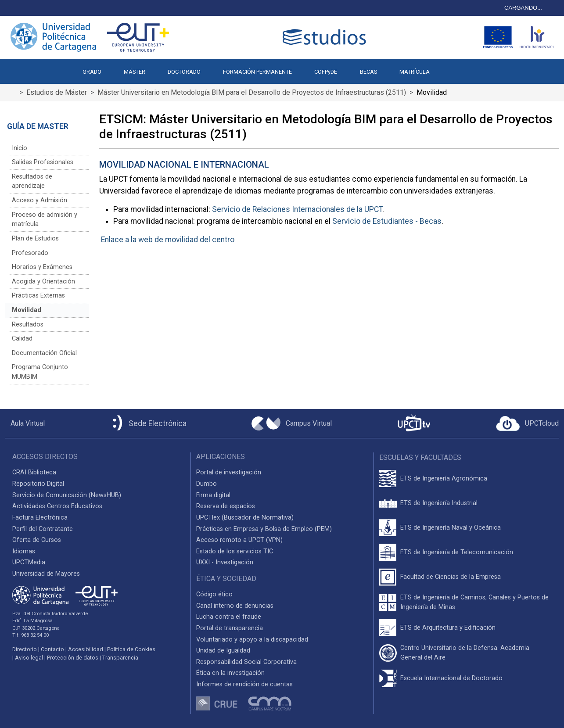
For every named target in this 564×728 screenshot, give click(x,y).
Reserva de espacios (226, 506)
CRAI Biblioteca (34, 472)
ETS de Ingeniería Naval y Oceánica (451, 528)
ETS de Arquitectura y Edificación (448, 628)
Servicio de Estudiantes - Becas (387, 221)
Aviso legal (29, 658)
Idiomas (24, 551)
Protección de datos (73, 658)
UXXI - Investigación (225, 562)
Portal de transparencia (230, 628)
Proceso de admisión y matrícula (45, 220)
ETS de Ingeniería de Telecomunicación (457, 552)
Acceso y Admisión (40, 200)
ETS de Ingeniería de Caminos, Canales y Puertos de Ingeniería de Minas (474, 602)
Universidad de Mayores (46, 574)
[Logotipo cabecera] (326, 37)
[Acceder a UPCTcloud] (527, 423)
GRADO (92, 72)
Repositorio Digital (38, 484)
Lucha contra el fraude (229, 617)
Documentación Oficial (44, 353)
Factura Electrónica (40, 518)
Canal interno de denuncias (235, 606)
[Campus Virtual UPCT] (292, 423)
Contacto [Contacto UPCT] (52, 649)
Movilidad (27, 310)
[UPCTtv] (414, 424)
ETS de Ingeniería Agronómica (444, 479)
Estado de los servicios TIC (235, 551)
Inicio (20, 148)
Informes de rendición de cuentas (244, 684)
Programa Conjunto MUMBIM (40, 372)
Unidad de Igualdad (223, 651)
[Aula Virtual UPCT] (25, 423)
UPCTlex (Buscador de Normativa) (245, 518)
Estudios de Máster (57, 92)
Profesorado (30, 253)
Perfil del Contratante (43, 529)
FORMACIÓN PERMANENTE (257, 72)
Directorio (25, 649)
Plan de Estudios (35, 238)
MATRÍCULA (415, 72)
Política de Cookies (131, 649)
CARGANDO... (523, 8)
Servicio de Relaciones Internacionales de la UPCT (297, 209)
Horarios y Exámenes (42, 267)
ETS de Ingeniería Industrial (439, 503)
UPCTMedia (29, 562)
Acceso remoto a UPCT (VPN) (239, 540)
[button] (452, 68)
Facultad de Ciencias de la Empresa (451, 577)
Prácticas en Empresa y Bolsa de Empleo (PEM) (264, 529)
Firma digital (213, 495)
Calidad (22, 339)
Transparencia (120, 658)
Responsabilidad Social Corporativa (246, 662)
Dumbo (207, 484)
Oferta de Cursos (37, 540)
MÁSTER (135, 72)
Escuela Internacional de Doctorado (451, 678)
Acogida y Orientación (43, 282)
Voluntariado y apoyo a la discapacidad (252, 640)
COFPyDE (326, 72)
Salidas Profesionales (43, 162)
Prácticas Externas (38, 296)
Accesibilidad (86, 649)
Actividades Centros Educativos (57, 506)
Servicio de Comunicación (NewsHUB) (67, 495)
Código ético (214, 594)
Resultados (28, 325)
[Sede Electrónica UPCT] (148, 424)
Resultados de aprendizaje (32, 181)
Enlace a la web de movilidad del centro (168, 240)
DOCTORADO (184, 72)
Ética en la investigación (230, 673)
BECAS (368, 72)
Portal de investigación (229, 472)
